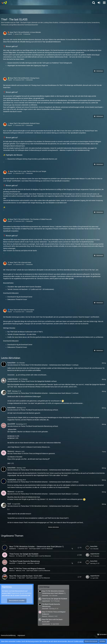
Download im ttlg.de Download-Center (20, 297)
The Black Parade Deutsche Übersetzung (39, 410)
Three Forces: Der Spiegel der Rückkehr (38, 381)
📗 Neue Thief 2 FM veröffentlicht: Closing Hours (23, 78)
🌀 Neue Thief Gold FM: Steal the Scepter (21, 310)
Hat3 (9, 391)
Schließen (102, 641)
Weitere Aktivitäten (54, 527)
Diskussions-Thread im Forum (17, 299)
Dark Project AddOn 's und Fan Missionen (41, 549)
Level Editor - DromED (33, 563)
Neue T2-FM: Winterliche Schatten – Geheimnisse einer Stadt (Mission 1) (49, 365)
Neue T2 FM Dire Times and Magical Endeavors (33, 454)
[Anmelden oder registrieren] (99, 3)
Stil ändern (103, 634)
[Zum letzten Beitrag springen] (88, 548)
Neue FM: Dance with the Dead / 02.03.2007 (26, 576)
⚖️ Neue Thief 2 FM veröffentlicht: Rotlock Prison (24, 123)
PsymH (10, 34)
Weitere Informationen (91, 641)
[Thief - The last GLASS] (4, 3)
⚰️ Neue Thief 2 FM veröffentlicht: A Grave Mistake (24, 32)
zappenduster (13, 379)
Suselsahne (12, 480)
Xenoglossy (13, 578)
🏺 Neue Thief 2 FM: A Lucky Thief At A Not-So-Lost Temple (27, 171)
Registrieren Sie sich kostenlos (21, 593)
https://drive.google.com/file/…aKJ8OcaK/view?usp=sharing (27, 459)
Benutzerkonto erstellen (17, 601)
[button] (104, 3)
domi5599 (11, 424)
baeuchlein (11, 363)
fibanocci (11, 451)
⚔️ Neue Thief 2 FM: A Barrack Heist (19, 262)
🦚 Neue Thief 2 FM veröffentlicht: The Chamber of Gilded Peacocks (30, 219)
